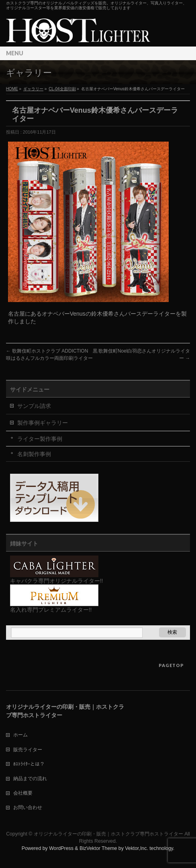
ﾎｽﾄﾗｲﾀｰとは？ (29, 764)
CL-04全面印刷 (62, 89)
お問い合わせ (28, 807)
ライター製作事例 (40, 439)
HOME (12, 89)
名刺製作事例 (34, 454)
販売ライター (28, 750)
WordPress (61, 848)
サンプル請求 (34, 406)
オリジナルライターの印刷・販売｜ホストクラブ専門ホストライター (108, 834)
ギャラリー (33, 89)
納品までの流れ (30, 779)
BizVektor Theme (98, 848)
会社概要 (23, 793)
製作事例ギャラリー (43, 423)
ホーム (20, 735)
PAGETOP (171, 665)
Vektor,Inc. (137, 848)
